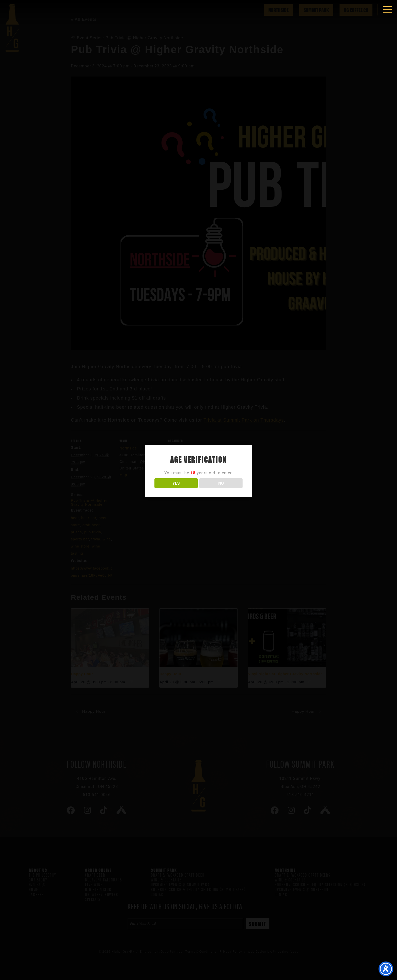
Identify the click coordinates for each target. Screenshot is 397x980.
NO (221, 483)
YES (176, 483)
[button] (387, 10)
